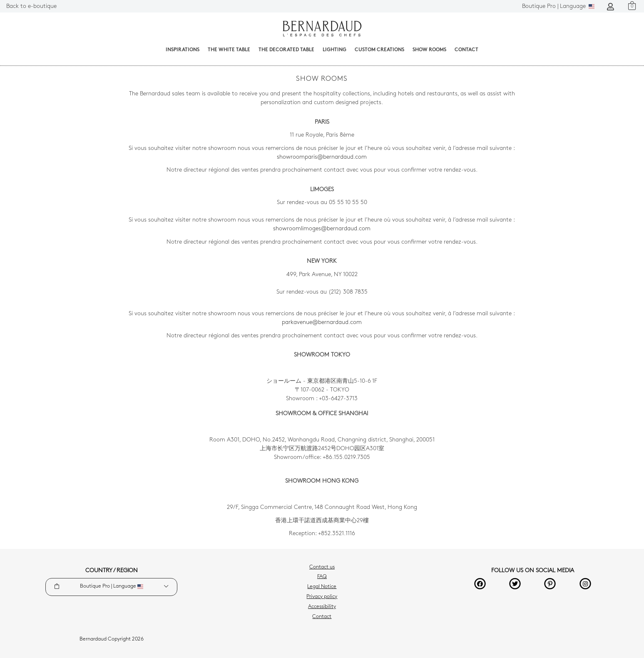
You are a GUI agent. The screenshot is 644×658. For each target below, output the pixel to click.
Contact (466, 50)
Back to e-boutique (31, 6)
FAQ (322, 577)
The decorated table (286, 50)
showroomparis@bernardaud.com (322, 157)
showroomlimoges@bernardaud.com (322, 229)
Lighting (334, 50)
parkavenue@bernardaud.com (322, 323)
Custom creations (379, 50)
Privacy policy (322, 597)
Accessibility (322, 607)
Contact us (322, 567)
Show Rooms (429, 50)
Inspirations (183, 50)
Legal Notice (322, 587)
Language (558, 6)
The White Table (229, 50)
